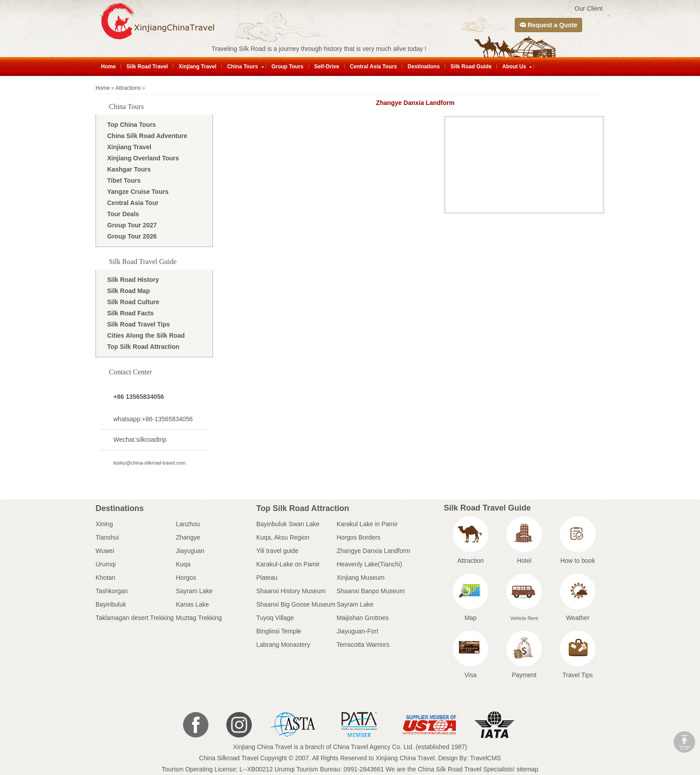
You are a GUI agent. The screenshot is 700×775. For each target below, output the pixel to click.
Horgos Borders (358, 537)
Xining (104, 524)
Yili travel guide (277, 551)
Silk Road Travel (147, 67)
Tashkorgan (112, 591)
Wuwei (105, 551)
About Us (514, 67)
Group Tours (287, 67)
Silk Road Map (129, 291)
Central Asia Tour (133, 203)
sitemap (527, 769)
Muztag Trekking (199, 618)
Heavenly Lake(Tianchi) (369, 564)
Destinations (424, 67)
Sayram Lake (194, 591)
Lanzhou (188, 524)
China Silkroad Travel (229, 758)
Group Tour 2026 (132, 236)
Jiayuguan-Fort (357, 631)
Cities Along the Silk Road (146, 335)
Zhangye (188, 537)
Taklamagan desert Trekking (135, 618)
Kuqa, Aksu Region (283, 537)
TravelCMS (486, 758)
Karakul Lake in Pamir (367, 524)
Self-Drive (327, 67)
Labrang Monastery (283, 645)
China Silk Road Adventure (147, 136)
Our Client (589, 8)
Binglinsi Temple (279, 631)
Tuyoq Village (275, 618)
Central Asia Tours (373, 67)
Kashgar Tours (129, 169)
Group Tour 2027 (132, 225)
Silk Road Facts (130, 313)
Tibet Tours (124, 180)
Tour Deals (123, 214)
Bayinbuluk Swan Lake (288, 524)
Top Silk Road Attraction (143, 347)
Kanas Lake (192, 604)
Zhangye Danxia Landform (373, 551)
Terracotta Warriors (363, 645)
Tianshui (107, 537)
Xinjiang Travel (198, 67)
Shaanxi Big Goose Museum (296, 604)
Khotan (105, 578)
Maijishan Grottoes (363, 618)
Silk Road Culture (133, 302)
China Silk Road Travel (450, 769)
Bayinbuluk (111, 604)
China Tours (243, 67)
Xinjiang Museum (360, 578)
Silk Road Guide (471, 67)
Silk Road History (133, 280)
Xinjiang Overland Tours (143, 158)
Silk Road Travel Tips (139, 324)
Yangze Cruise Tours (138, 192)
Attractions (128, 88)
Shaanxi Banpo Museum (371, 591)
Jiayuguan (190, 551)
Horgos (186, 578)
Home (108, 67)
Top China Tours (131, 125)
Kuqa (183, 564)
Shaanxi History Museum (291, 591)
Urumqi (106, 564)
